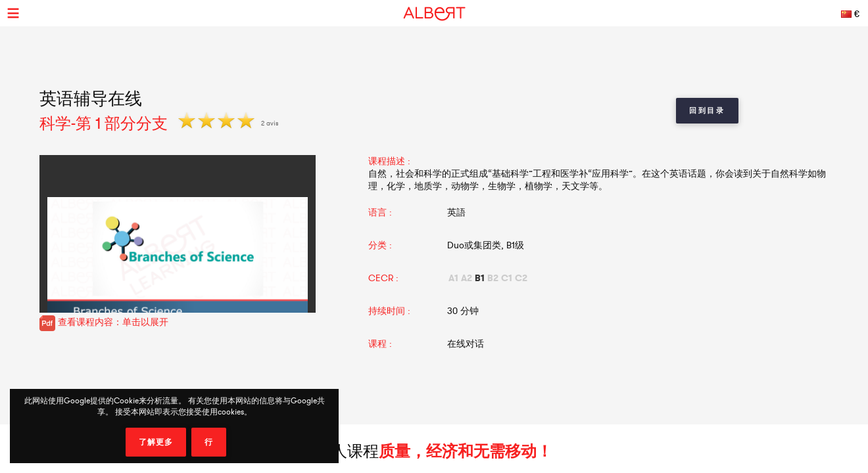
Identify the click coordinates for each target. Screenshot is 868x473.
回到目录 (707, 110)
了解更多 (156, 442)
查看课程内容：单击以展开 (104, 322)
